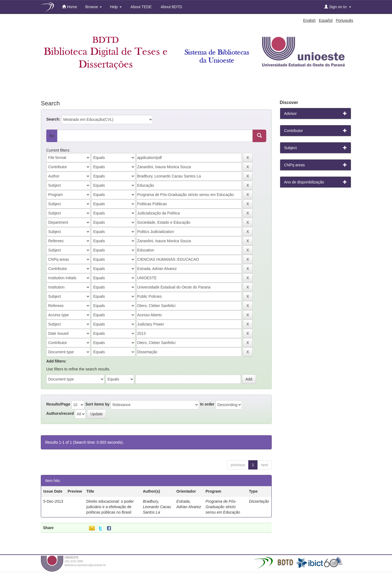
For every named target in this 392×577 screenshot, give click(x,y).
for (52, 136)
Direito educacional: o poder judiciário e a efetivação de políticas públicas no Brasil (110, 507)
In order (207, 404)
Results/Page (58, 404)
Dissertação (259, 501)
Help (116, 7)
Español (326, 20)
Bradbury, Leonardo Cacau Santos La (157, 507)
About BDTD (171, 7)
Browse (94, 7)
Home (70, 7)
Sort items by (98, 404)
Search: (53, 119)
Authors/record (60, 413)
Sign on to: (338, 7)
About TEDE (141, 7)
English (310, 20)
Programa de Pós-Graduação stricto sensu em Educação (223, 507)
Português (344, 20)
